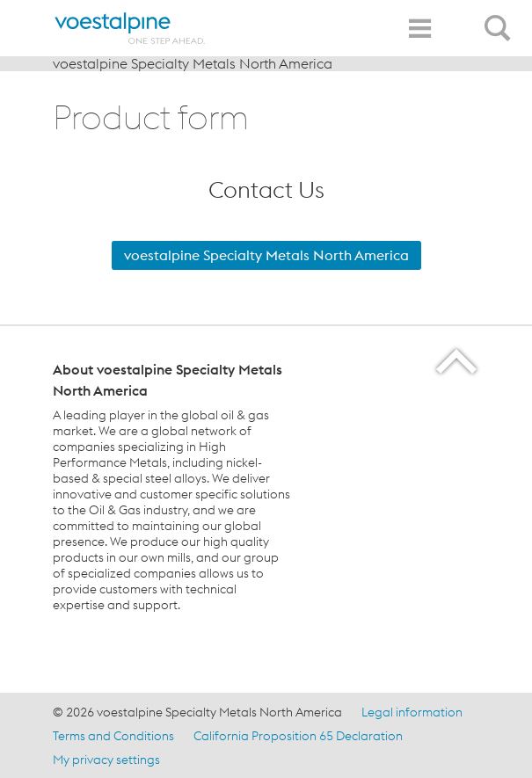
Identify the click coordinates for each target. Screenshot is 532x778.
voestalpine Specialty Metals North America (193, 63)
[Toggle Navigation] (419, 29)
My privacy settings (106, 760)
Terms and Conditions (113, 736)
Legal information (412, 712)
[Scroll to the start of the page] (458, 361)
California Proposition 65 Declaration (298, 736)
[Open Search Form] (500, 18)
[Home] (130, 28)
